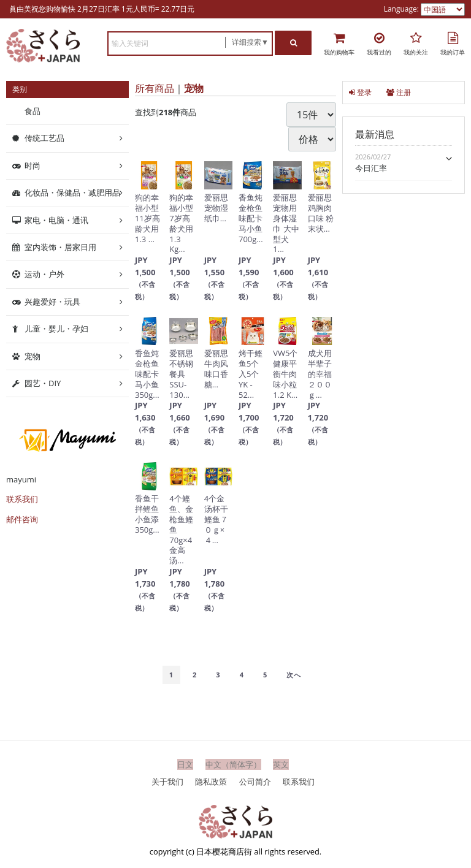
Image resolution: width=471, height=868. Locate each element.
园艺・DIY (43, 383)
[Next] (294, 675)
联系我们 (22, 499)
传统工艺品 (44, 138)
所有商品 (155, 88)
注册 (399, 92)
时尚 (33, 166)
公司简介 (255, 781)
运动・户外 (44, 274)
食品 (33, 111)
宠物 (194, 88)
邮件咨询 (22, 519)
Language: (402, 9)
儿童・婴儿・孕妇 (56, 329)
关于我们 (167, 781)
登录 (360, 92)
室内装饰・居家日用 (60, 247)
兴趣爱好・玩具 (52, 302)
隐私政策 (211, 781)
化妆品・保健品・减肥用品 (72, 192)
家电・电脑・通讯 (56, 219)
